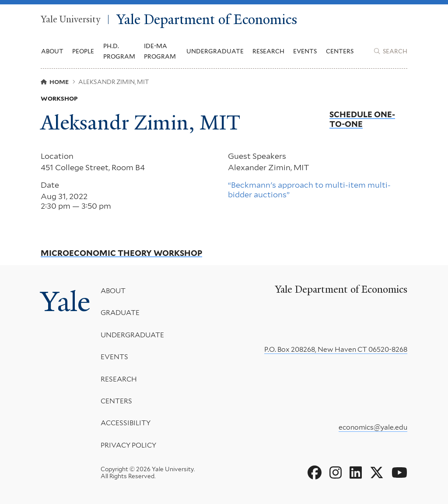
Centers (340, 51)
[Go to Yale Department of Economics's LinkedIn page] (356, 473)
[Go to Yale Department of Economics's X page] (377, 473)
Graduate (120, 313)
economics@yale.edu (373, 427)
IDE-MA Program (160, 51)
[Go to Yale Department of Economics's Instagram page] (336, 473)
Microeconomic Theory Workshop (121, 253)
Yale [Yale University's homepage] (65, 301)
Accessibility (126, 423)
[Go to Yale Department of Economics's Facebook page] (315, 473)
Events (305, 51)
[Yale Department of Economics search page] (391, 51)
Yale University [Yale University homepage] (70, 20)
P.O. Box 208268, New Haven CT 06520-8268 (336, 349)
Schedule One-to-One (362, 119)
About (113, 291)
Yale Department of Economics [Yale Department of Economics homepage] (207, 19)
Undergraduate (132, 335)
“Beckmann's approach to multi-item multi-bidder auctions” (309, 190)
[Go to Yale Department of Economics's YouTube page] (399, 473)
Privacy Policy (128, 445)
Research (119, 379)
